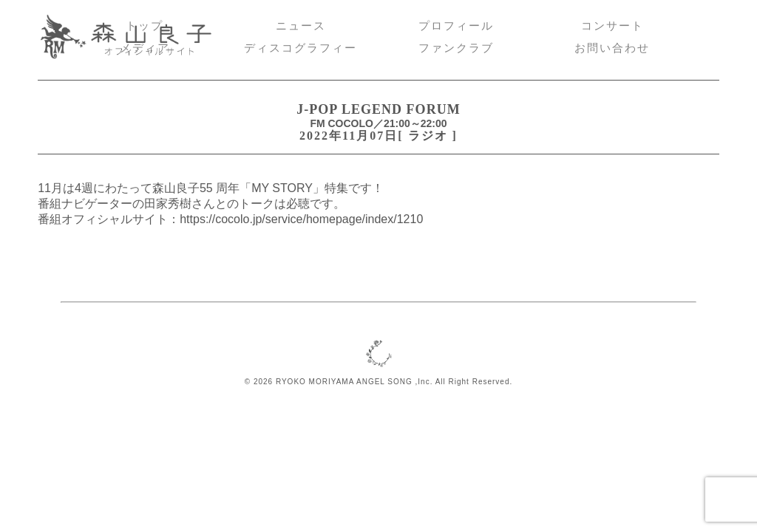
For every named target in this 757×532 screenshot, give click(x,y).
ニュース (301, 26)
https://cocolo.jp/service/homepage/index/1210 (301, 219)
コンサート (612, 26)
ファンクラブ (456, 48)
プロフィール (456, 26)
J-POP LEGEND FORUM (378, 109)
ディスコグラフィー (301, 48)
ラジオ (428, 136)
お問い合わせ (612, 48)
